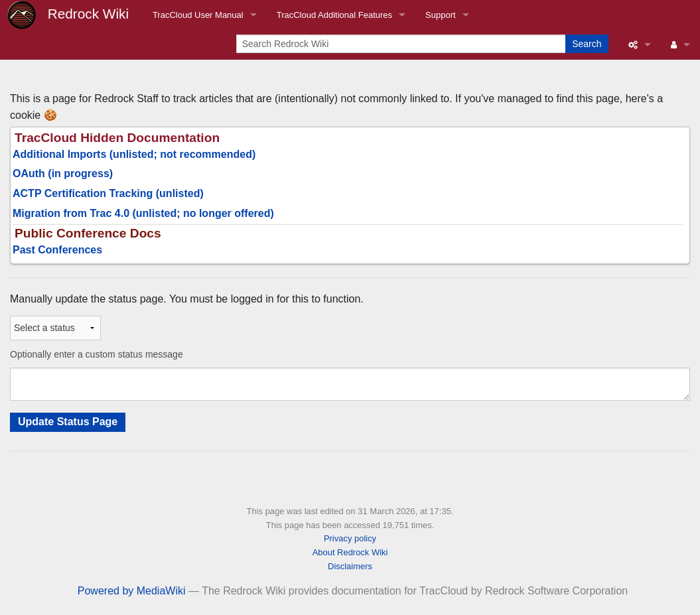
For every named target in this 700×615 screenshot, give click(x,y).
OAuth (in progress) (63, 173)
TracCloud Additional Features (334, 15)
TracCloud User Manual (198, 15)
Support (441, 15)
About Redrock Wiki (350, 552)
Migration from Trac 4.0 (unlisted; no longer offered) (143, 213)
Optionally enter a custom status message (97, 354)
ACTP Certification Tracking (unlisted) (108, 193)
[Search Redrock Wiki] (402, 44)
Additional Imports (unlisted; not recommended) (134, 154)
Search (587, 44)
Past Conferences (57, 250)
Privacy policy (350, 538)
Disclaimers (350, 566)
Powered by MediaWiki (132, 591)
